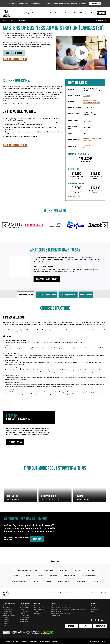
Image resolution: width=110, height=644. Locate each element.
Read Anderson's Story (47, 279)
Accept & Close (95, 4)
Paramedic (37, 581)
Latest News (95, 610)
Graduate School (55, 616)
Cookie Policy (84, 4)
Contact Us (94, 606)
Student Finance (7, 610)
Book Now (37, 539)
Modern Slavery (45, 641)
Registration (23, 612)
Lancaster (86, 96)
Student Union (24, 622)
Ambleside (53, 593)
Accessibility (34, 641)
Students (71, 626)
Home (5, 21)
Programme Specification (92, 139)
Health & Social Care (64, 581)
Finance (22, 610)
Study (27, 13)
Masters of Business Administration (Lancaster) (53, 28)
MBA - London (88, 122)
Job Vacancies (95, 608)
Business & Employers (81, 13)
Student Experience (56, 13)
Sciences (40, 576)
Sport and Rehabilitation (19, 581)
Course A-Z (6, 622)
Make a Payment (25, 618)
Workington (104, 593)
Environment (53, 576)
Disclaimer (24, 641)
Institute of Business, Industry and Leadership (91, 102)
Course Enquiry (7, 620)
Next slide (105, 225)
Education (91, 570)
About (93, 13)
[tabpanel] (55, 353)
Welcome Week (24, 614)
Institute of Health (56, 612)
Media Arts (78, 570)
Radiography (81, 581)
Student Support (7, 614)
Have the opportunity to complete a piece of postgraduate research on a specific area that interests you (32, 128)
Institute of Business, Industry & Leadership (63, 606)
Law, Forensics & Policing (89, 576)
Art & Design (64, 570)
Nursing (49, 581)
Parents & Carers (39, 608)
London (95, 593)
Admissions (6, 626)
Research (68, 13)
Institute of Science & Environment (60, 614)
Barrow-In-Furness (65, 593)
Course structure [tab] (25, 295)
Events (34, 13)
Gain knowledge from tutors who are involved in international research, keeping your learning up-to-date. (34, 133)
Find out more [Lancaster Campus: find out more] (15, 442)
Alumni (36, 612)
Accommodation (7, 612)
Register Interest (14, 53)
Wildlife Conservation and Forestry (26, 570)
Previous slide (5, 225)
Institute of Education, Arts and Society (62, 608)
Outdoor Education (69, 576)
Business (16, 576)
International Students (9, 616)
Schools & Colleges (40, 610)
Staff (85, 626)
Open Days (6, 606)
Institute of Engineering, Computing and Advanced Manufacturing (69, 610)
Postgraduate (21, 21)
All (84, 148)
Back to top (55, 561)
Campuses (6, 618)
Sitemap (55, 641)
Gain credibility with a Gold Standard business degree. (21, 137)
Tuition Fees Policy (74, 197)
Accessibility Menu (102, 21)
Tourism (28, 576)
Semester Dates (25, 616)
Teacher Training (49, 570)
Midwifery (95, 581)
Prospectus (87, 141)
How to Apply (7, 608)
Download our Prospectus (15, 60)
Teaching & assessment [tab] (46, 295)
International (43, 13)
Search (101, 13)
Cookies (8, 641)
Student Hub (24, 620)
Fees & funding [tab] (86, 295)
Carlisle (77, 593)
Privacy (15, 641)
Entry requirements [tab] (68, 295)
